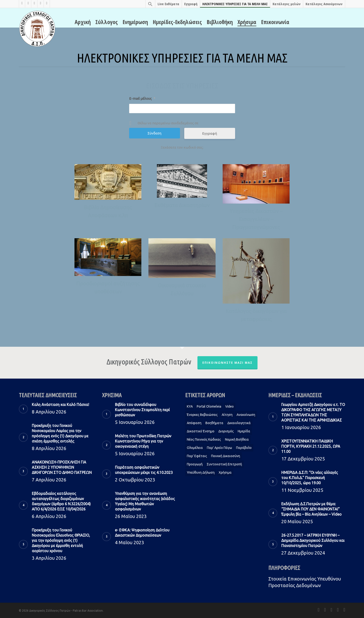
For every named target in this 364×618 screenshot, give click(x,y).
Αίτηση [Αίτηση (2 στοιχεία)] (227, 415)
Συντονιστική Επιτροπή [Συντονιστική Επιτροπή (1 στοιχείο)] (224, 464)
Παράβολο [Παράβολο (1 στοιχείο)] (244, 448)
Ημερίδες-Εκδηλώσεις (177, 22)
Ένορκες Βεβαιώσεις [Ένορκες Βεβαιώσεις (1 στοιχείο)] (202, 415)
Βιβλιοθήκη (220, 22)
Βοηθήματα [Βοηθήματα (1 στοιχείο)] (214, 423)
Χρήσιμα (247, 22)
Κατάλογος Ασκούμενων (324, 4)
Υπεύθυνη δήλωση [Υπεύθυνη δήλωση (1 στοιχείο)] (201, 472)
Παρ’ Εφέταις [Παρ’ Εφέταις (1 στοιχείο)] (197, 456)
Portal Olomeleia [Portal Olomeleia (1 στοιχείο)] (209, 406)
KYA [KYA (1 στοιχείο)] (190, 406)
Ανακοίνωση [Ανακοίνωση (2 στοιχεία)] (246, 415)
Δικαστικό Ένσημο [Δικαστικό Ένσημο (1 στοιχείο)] (201, 431)
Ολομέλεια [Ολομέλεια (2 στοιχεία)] (195, 448)
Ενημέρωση (135, 22)
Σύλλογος (107, 22)
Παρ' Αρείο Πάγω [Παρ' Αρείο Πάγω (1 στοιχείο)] (219, 448)
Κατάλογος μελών (287, 4)
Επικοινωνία (275, 22)
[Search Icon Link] (150, 4)
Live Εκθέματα (168, 4)
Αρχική (83, 22)
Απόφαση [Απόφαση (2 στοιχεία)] (194, 423)
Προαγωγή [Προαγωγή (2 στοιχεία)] (195, 464)
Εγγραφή (191, 4)
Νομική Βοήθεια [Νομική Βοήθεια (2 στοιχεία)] (237, 439)
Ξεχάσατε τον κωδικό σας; (182, 147)
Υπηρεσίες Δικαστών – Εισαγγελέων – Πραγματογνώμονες (256, 219)
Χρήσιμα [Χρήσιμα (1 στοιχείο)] (225, 472)
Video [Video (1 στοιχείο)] (229, 406)
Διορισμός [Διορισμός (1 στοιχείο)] (226, 431)
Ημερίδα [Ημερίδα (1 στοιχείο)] (244, 431)
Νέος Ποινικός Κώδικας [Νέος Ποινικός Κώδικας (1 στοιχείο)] (204, 439)
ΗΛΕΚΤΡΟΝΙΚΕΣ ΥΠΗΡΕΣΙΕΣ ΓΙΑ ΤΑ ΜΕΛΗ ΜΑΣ (235, 4)
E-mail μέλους (142, 98)
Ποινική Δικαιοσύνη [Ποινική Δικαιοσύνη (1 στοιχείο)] (226, 456)
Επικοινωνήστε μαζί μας (227, 363)
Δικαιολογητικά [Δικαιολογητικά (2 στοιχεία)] (239, 423)
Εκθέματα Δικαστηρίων (182, 205)
